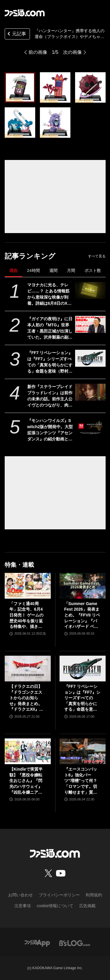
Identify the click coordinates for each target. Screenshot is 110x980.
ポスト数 (93, 271)
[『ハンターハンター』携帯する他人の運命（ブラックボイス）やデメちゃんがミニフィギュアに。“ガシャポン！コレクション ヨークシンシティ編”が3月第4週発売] (20, 87)
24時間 (33, 271)
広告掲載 (87, 906)
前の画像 (38, 52)
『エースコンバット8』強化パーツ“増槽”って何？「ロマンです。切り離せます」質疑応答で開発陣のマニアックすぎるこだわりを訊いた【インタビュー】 (81, 781)
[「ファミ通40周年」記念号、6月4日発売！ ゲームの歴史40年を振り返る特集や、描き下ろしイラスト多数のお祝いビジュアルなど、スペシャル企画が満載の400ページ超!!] (28, 586)
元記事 (16, 34)
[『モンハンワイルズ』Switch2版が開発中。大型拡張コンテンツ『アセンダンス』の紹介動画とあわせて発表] (90, 426)
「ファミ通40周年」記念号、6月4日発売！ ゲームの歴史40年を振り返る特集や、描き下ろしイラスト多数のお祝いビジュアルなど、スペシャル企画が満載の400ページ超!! (27, 615)
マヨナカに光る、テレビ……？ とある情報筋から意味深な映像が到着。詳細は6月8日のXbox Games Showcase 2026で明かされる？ (50, 294)
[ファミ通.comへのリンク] (25, 13)
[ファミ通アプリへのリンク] (37, 943)
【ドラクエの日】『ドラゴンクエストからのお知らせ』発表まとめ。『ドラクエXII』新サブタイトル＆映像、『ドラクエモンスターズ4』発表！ (26, 698)
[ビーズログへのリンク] (75, 943)
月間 (71, 271)
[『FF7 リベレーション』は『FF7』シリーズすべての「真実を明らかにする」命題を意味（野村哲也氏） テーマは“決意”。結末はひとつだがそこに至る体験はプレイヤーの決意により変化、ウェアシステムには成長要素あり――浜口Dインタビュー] (90, 358)
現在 (13, 271)
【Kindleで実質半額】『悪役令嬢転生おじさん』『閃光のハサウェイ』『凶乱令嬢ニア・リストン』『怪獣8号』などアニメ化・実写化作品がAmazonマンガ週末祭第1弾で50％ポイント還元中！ (27, 781)
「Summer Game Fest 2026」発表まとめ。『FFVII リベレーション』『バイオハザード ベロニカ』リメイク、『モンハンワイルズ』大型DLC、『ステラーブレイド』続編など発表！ (82, 615)
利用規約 (94, 895)
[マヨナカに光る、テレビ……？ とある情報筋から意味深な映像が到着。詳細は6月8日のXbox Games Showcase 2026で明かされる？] (90, 290)
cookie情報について (55, 906)
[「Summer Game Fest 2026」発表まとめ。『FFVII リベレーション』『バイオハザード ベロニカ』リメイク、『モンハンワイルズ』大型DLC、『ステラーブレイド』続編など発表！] (83, 586)
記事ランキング (30, 256)
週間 (53, 271)
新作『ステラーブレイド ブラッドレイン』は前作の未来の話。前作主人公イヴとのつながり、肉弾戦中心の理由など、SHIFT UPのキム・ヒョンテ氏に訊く (50, 396)
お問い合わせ (21, 895)
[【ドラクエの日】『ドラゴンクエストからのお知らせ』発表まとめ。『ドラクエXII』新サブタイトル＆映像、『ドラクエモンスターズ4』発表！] (28, 669)
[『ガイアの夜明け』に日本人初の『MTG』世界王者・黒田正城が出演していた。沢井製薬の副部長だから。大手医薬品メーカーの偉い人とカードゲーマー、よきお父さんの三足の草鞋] (90, 324)
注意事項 (23, 906)
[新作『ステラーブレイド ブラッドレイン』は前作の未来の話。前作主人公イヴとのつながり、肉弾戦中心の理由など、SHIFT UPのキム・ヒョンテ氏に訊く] (90, 392)
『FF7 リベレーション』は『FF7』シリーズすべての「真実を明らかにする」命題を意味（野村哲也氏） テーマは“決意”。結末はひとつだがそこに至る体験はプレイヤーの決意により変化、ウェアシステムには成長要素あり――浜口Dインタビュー (50, 362)
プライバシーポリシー (59, 895)
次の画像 (72, 52)
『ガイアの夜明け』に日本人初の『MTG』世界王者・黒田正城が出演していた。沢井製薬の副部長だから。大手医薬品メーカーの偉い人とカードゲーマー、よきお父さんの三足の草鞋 (50, 328)
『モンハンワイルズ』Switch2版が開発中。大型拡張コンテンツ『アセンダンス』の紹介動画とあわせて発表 (50, 430)
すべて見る (97, 256)
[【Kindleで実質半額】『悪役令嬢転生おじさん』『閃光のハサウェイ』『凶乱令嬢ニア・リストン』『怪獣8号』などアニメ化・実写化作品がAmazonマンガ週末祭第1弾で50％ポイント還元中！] (28, 751)
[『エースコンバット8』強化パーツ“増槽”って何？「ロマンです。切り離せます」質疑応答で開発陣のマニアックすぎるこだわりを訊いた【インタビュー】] (83, 751)
